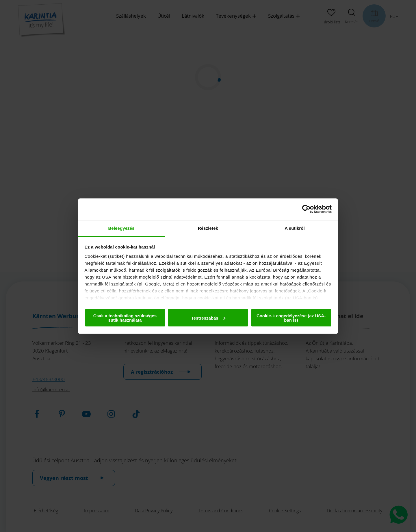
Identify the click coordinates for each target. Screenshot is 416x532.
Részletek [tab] (208, 228)
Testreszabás (208, 318)
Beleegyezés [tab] (121, 228)
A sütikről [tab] (295, 228)
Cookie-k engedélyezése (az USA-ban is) (291, 318)
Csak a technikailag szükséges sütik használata (125, 318)
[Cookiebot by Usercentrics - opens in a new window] (306, 209)
